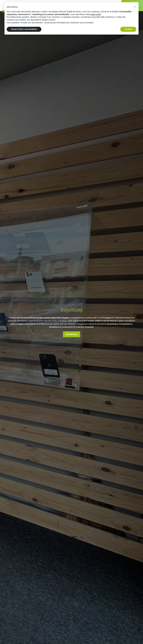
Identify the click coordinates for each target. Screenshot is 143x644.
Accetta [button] (128, 29)
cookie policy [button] (95, 14)
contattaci (72, 334)
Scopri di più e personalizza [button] (24, 29)
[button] (135, 7)
